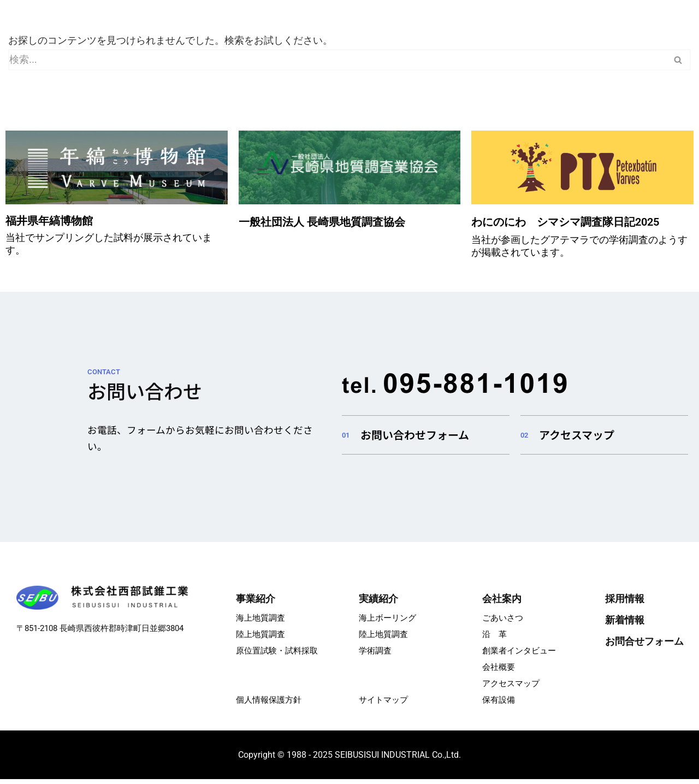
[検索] (337, 60)
